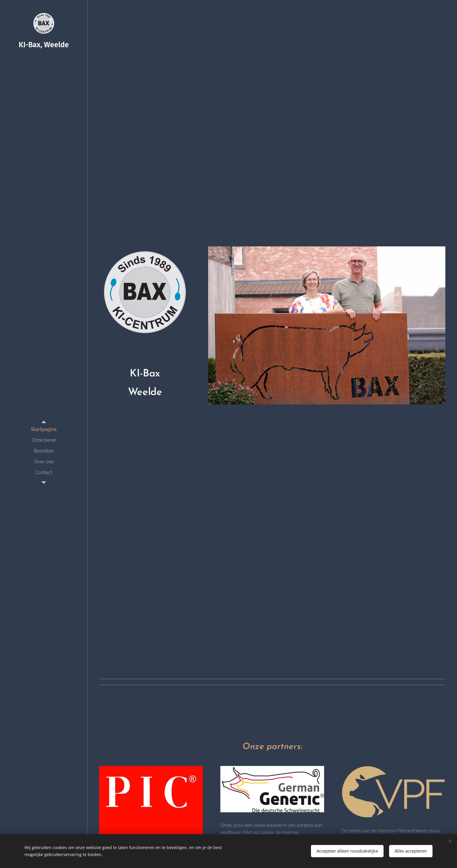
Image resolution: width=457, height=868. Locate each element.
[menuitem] (44, 429)
